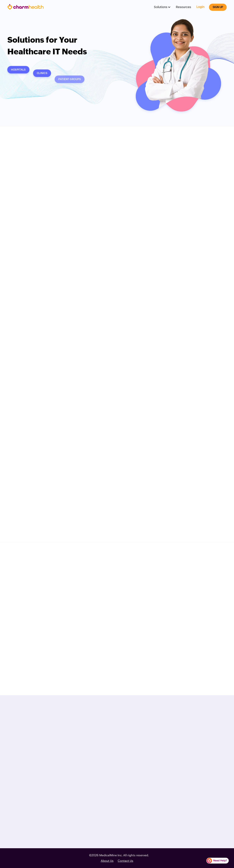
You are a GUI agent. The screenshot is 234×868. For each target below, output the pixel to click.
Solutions (161, 7)
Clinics (42, 77)
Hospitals (18, 72)
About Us (107, 861)
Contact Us (126, 861)
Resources (183, 7)
